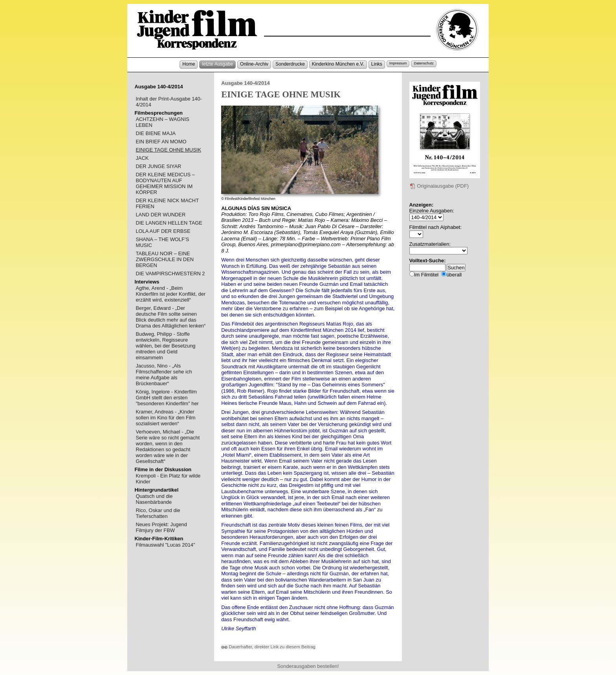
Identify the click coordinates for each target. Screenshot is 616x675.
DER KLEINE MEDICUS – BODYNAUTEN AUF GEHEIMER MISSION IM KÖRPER (165, 183)
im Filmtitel (427, 275)
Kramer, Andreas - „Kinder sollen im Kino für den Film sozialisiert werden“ (165, 418)
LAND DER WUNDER (160, 215)
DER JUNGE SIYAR (158, 166)
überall (454, 275)
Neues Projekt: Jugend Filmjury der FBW (161, 527)
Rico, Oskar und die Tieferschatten (158, 513)
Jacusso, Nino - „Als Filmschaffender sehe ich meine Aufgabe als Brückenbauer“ (164, 375)
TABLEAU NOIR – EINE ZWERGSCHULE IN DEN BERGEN (165, 259)
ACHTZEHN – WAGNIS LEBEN (162, 122)
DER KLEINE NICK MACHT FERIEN (167, 203)
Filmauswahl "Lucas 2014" (165, 545)
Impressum (398, 63)
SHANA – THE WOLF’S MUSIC (162, 242)
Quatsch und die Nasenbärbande (154, 499)
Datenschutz (423, 63)
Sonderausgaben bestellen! (308, 666)
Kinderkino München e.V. (338, 64)
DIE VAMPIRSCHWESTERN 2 (170, 273)
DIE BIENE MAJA (156, 133)
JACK (142, 158)
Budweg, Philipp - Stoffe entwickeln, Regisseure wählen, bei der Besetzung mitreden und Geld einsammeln (165, 346)
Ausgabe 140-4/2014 (245, 83)
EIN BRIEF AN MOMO (161, 142)
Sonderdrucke (290, 64)
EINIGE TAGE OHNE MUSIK (168, 150)
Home (189, 64)
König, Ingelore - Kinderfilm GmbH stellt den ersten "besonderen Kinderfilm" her (167, 398)
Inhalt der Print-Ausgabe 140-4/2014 (169, 102)
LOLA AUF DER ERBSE (163, 231)
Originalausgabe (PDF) (439, 186)
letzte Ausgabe (217, 64)
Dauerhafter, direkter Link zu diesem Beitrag (268, 647)
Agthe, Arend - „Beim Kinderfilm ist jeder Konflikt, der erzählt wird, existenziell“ (170, 294)
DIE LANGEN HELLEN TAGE (169, 223)
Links (377, 64)
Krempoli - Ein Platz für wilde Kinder (168, 479)
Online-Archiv (254, 64)
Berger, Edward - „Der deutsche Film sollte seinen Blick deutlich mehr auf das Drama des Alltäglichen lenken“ (170, 317)
